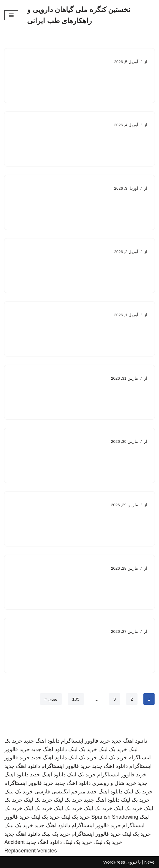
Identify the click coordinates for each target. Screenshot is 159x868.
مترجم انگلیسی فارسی (60, 792)
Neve (149, 862)
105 (76, 699)
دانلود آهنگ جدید (48, 775)
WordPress (114, 862)
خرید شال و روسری (114, 783)
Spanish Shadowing (115, 817)
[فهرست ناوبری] (11, 15)
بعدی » (51, 699)
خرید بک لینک (113, 749)
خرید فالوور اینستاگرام (86, 741)
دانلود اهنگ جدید (129, 741)
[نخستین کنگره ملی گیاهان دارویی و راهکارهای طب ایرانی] (91, 15)
